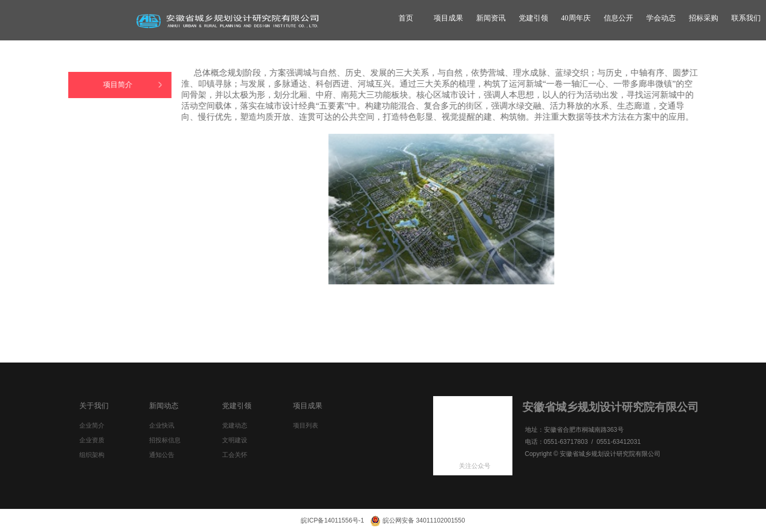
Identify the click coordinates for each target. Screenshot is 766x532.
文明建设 (235, 440)
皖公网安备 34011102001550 (417, 520)
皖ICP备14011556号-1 (332, 520)
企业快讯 (162, 425)
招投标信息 (165, 440)
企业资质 (92, 440)
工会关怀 (235, 455)
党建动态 (235, 425)
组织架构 (92, 455)
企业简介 (92, 425)
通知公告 (162, 455)
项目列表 (306, 425)
